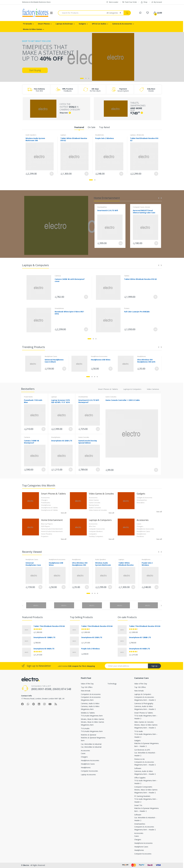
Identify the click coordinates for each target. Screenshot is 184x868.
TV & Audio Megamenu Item (92, 716)
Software (138, 768)
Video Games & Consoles (144, 722)
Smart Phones (44, 24)
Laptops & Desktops (64, 24)
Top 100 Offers (87, 687)
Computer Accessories (89, 771)
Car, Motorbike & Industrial (91, 744)
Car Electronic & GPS (142, 750)
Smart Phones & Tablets (144, 713)
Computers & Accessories (91, 694)
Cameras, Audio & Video (90, 703)
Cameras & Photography (144, 703)
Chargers (84, 757)
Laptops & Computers (143, 694)
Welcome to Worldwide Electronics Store (36, 2)
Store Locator (112, 2)
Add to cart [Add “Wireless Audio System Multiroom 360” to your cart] (110, 587)
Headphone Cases (51, 356)
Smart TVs (138, 805)
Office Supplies (140, 778)
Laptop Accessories (88, 775)
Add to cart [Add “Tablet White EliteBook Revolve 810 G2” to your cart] (133, 587)
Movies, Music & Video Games (92, 719)
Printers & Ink (139, 759)
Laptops (121, 559)
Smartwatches (140, 824)
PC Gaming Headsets (142, 796)
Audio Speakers (101, 559)
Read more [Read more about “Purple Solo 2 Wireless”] (156, 587)
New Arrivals (86, 691)
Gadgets (82, 24)
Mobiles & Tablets (88, 713)
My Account (157, 2)
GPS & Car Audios (99, 24)
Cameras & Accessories (122, 24)
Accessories (85, 751)
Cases (83, 753)
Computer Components (143, 787)
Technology (112, 684)
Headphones (142, 356)
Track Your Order (130, 2)
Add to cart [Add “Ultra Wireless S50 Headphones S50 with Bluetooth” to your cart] (157, 369)
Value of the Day (87, 684)
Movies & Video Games (33, 29)
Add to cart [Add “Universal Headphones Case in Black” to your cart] (64, 369)
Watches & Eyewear (89, 735)
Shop (144, 2)
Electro (26, 865)
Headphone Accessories (99, 356)
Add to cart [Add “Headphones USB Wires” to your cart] (110, 369)
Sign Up (154, 666)
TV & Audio (27, 24)
